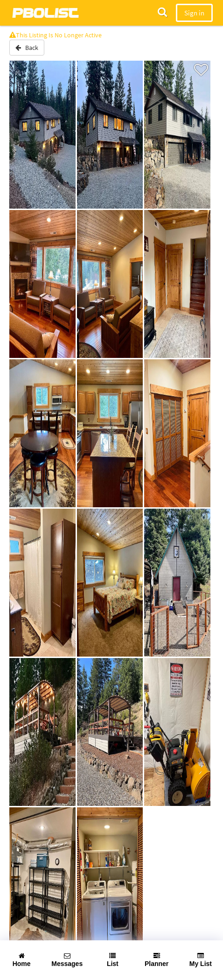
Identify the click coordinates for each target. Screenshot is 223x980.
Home (22, 960)
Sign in (194, 13)
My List (201, 960)
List (113, 960)
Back (27, 48)
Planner (157, 960)
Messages (67, 960)
